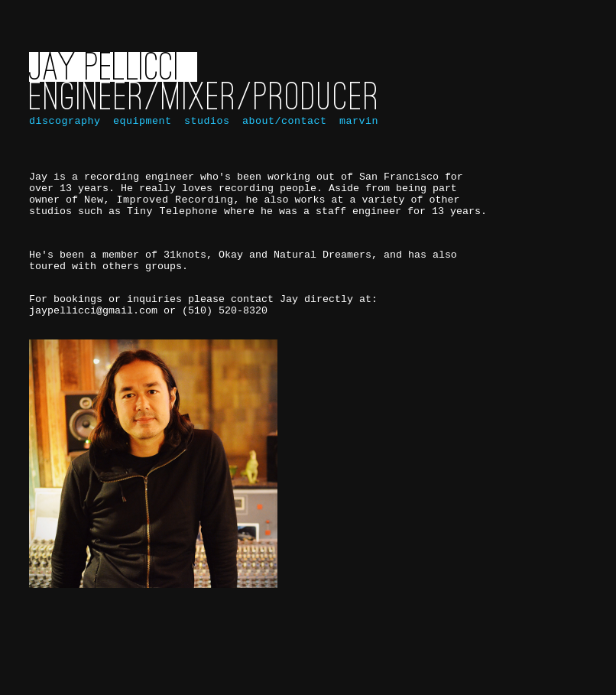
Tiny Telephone (172, 238)
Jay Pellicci (104, 76)
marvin (355, 132)
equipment (139, 132)
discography (65, 132)
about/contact (281, 132)
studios (203, 132)
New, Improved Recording (159, 224)
